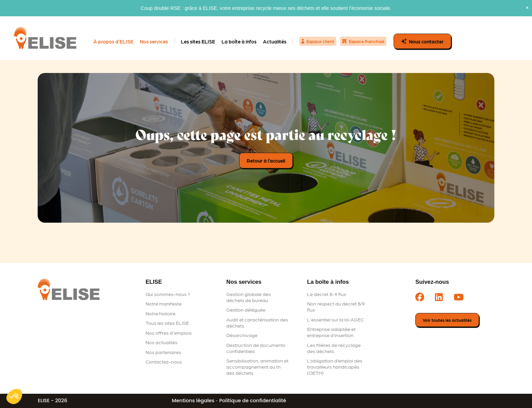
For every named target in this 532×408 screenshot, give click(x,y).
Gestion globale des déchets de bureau (249, 297)
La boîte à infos (239, 41)
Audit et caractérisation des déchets (257, 322)
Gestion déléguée (246, 310)
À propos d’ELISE (113, 41)
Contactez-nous (164, 361)
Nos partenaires (163, 352)
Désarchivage (242, 335)
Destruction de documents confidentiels (256, 348)
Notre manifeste (164, 303)
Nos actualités (161, 342)
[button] (14, 396)
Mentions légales (193, 401)
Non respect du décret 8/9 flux (336, 307)
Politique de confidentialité (253, 401)
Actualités (275, 41)
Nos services (154, 41)
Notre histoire (160, 313)
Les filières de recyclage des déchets (334, 348)
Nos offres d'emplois (169, 333)
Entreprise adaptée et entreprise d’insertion (331, 332)
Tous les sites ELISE (167, 323)
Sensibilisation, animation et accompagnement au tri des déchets (257, 367)
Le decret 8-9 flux (327, 294)
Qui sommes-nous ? (168, 294)
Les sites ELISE (198, 41)
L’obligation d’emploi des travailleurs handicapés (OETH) (335, 367)
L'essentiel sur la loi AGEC (335, 319)
